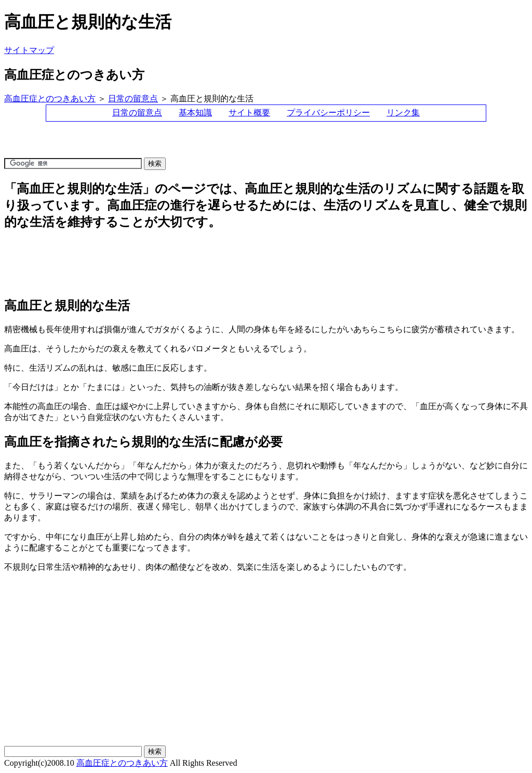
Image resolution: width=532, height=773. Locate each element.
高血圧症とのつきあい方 (50, 99)
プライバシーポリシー (328, 113)
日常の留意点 (133, 99)
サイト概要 (249, 113)
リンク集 (403, 113)
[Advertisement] (193, 144)
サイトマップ (29, 50)
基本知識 (195, 113)
